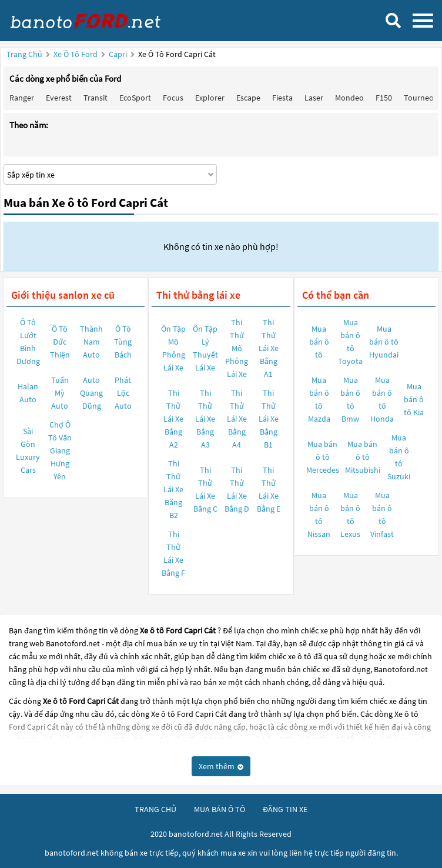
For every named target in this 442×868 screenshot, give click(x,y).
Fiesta (282, 98)
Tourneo (419, 98)
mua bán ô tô (220, 809)
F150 (384, 98)
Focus (173, 98)
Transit (96, 98)
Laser (314, 98)
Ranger (22, 98)
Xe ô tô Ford (76, 54)
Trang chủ (24, 54)
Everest (59, 98)
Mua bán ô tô (319, 342)
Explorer (210, 98)
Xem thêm (221, 766)
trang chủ (155, 809)
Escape (248, 98)
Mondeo (349, 98)
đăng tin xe (285, 809)
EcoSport (135, 98)
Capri (119, 54)
